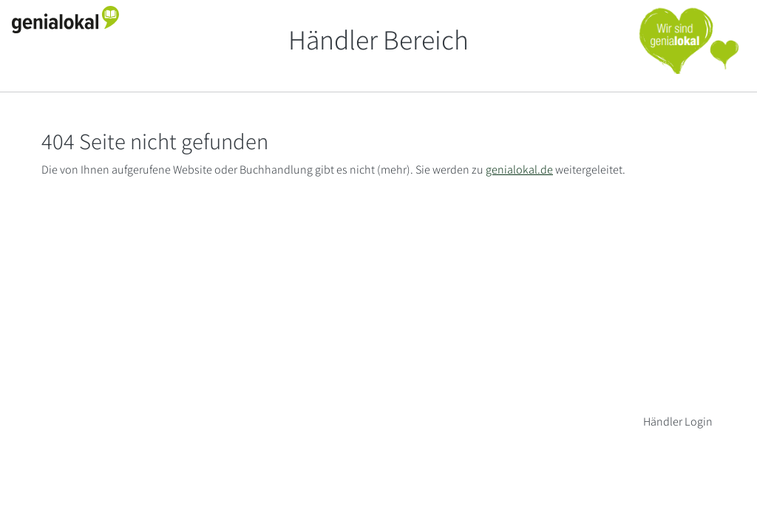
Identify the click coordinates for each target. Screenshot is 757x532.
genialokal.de (519, 170)
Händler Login (678, 422)
